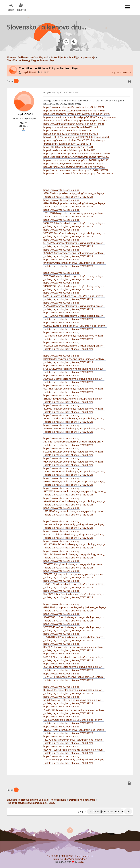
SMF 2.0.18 (53, 856)
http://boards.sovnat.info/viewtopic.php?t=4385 (69, 150)
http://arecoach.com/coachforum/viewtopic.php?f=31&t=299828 (78, 173)
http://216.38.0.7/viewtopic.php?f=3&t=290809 (68, 137)
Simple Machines (84, 856)
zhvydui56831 (29, 72)
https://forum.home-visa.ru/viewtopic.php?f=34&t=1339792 (76, 170)
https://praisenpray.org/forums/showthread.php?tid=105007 (77, 153)
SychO (81, 862)
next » (128, 72)
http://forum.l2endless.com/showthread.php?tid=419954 (74, 111)
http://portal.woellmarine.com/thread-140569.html (71, 127)
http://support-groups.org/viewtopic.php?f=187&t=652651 (77, 139)
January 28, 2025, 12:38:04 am (61, 92)
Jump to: (82, 812)
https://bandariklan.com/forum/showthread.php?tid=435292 (76, 157)
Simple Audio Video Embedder (70, 859)
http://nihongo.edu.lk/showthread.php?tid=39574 (70, 134)
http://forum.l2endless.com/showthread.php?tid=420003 (74, 167)
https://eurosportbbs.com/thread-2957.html (67, 130)
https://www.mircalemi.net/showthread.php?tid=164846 (74, 124)
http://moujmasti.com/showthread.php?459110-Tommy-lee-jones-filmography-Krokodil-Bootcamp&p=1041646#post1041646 (80, 119)
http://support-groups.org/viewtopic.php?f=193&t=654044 (75, 142)
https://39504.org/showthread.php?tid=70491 (68, 147)
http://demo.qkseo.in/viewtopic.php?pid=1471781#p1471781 (76, 160)
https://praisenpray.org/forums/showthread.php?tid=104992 (77, 114)
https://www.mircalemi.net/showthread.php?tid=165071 (74, 107)
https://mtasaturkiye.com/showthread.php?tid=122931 (73, 164)
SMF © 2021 (67, 856)
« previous (118, 72)
